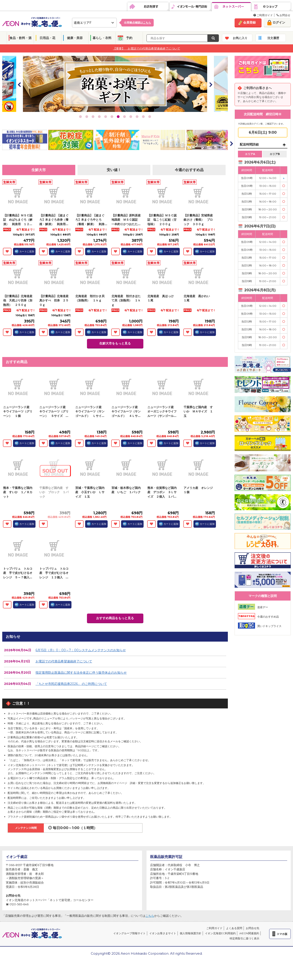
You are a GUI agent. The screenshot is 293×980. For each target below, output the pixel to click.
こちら (150, 916)
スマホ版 (282, 934)
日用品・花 (47, 38)
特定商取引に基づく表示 (244, 938)
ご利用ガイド (263, 15)
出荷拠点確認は (138, 23)
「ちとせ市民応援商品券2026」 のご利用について (71, 684)
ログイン (279, 22)
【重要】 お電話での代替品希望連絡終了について (147, 48)
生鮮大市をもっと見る (115, 343)
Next (211, 85)
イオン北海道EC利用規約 (220, 933)
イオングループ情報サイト (129, 933)
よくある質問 (234, 928)
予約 (129, 38)
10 (137, 117)
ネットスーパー (231, 7)
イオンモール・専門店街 (190, 7)
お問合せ (283, 15)
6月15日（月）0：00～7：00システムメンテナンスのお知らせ (81, 650)
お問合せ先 (253, 928)
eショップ (271, 7)
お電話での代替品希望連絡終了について (64, 661)
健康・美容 (75, 38)
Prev (20, 85)
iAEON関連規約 (249, 933)
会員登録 (249, 22)
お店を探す (148, 7)
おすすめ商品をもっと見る (115, 618)
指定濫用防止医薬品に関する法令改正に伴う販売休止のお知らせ (81, 673)
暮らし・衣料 (102, 38)
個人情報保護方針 (191, 933)
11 (143, 117)
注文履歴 (273, 38)
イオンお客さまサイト (163, 933)
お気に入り (240, 38)
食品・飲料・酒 (20, 38)
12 (150, 117)
